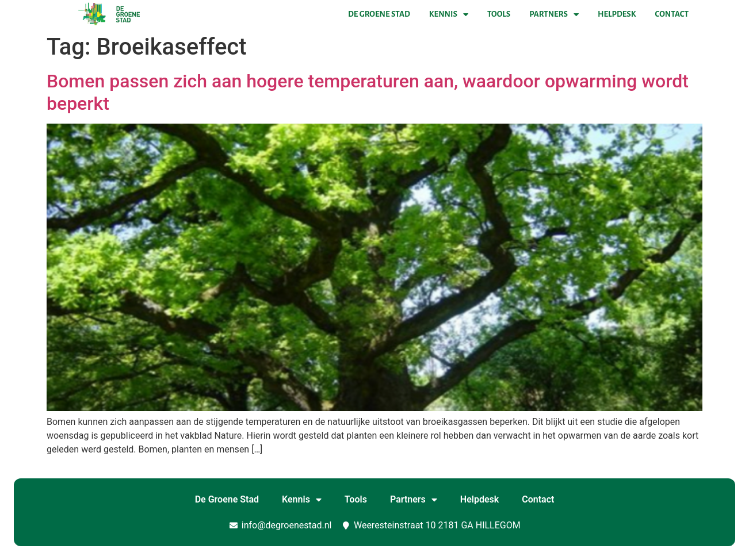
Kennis (449, 14)
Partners (554, 14)
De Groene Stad (379, 14)
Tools (499, 14)
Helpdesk (617, 14)
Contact (672, 14)
